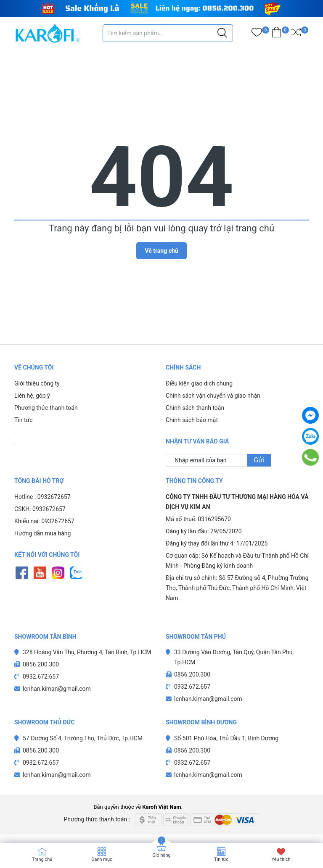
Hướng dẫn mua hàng (42, 533)
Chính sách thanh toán (195, 408)
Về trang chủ (161, 251)
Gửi (259, 460)
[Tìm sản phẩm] (168, 33)
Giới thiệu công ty (37, 383)
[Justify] (222, 33)
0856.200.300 (41, 664)
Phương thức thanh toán (46, 408)
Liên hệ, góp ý (32, 396)
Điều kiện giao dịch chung (199, 383)
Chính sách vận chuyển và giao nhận (213, 396)
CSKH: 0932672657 (40, 509)
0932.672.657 (41, 677)
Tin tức (24, 420)
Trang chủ (42, 859)
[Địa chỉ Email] (218, 460)
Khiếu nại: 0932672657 (44, 521)
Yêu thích (281, 859)
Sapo (223, 807)
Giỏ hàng (161, 855)
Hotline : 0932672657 (42, 497)
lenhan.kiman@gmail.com (57, 689)
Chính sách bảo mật (192, 420)
